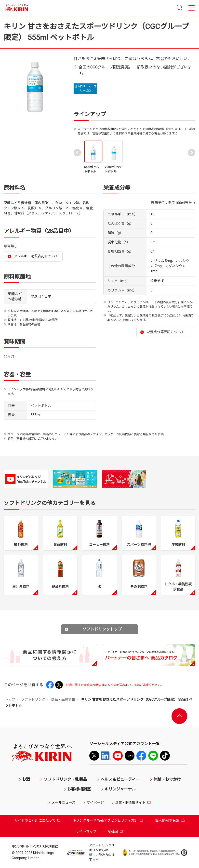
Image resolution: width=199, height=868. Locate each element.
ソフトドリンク (33, 699)
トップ (10, 699)
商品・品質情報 (63, 699)
